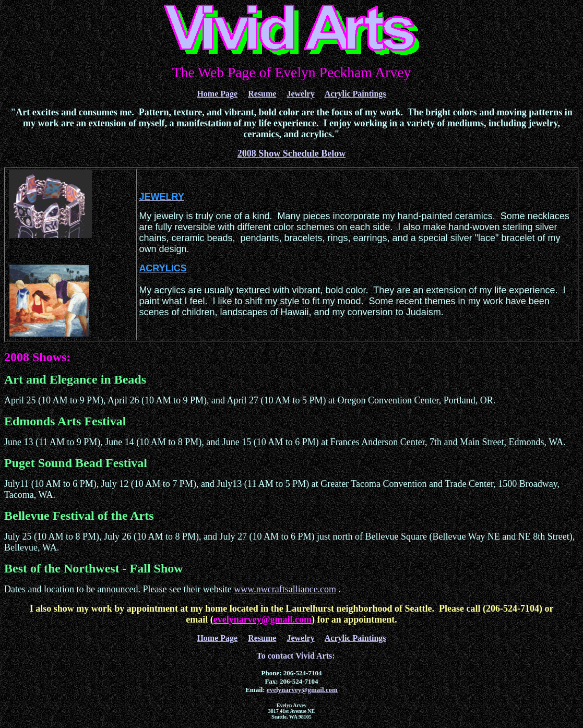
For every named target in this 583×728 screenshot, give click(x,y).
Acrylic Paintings (355, 94)
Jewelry (300, 94)
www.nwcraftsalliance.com (285, 589)
